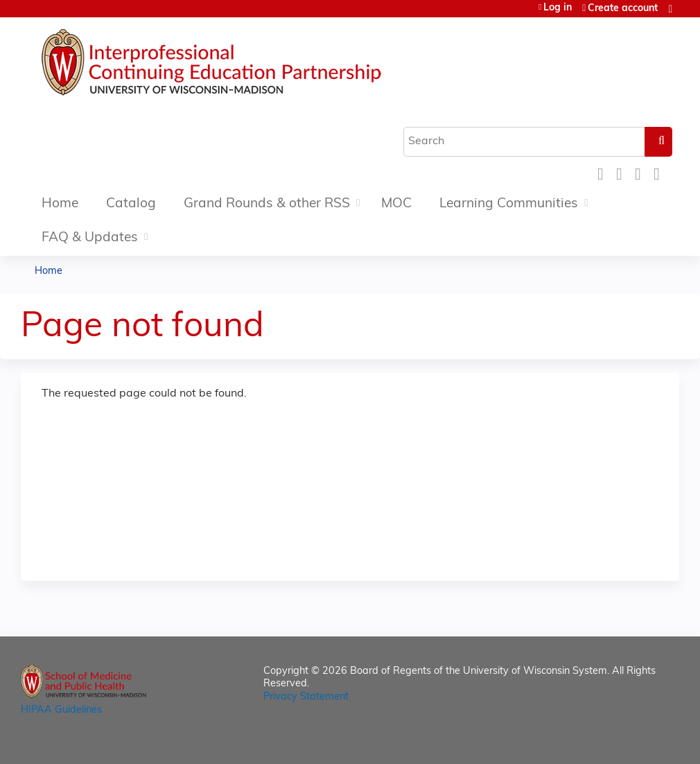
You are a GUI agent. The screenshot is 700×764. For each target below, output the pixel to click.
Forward (660, 172)
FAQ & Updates (90, 238)
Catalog (131, 204)
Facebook (604, 172)
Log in (558, 8)
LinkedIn (642, 172)
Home (60, 204)
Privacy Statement (306, 697)
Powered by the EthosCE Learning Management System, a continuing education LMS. (630, 741)
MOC (396, 204)
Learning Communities (509, 204)
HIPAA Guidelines (61, 710)
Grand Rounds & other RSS (267, 204)
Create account (623, 9)
